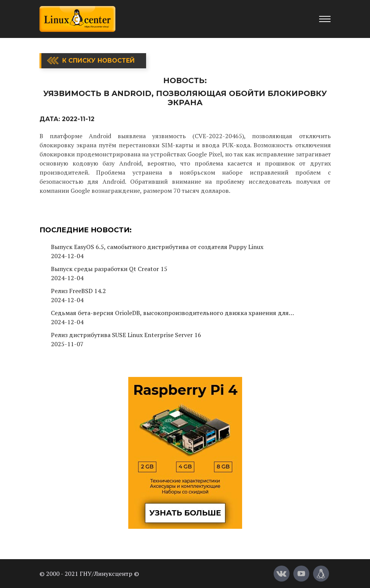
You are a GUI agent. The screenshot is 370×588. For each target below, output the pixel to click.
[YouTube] (301, 574)
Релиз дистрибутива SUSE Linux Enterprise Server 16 (126, 335)
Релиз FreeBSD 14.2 (78, 291)
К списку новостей (98, 61)
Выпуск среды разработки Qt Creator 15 (109, 269)
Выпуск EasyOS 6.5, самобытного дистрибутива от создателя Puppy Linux (157, 247)
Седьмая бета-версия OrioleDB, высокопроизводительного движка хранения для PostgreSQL (170, 313)
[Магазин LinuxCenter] (321, 574)
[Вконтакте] (282, 574)
